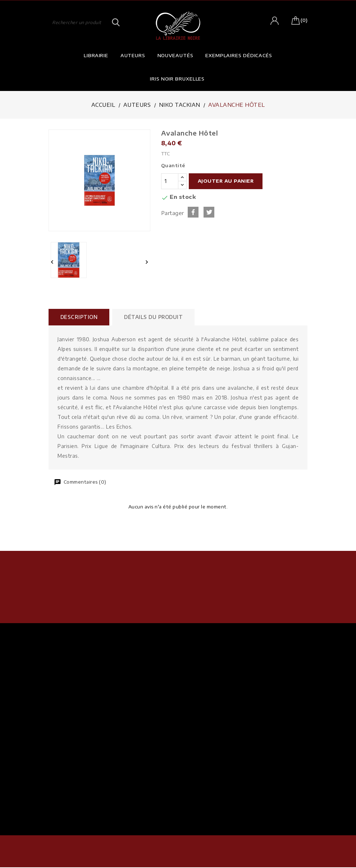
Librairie (96, 55)
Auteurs (133, 55)
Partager (193, 212)
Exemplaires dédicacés (239, 55)
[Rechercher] (85, 22)
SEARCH (116, 22)
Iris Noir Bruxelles (177, 79)
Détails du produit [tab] (156, 317)
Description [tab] (80, 317)
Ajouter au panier (226, 181)
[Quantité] (170, 181)
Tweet (209, 212)
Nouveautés (175, 55)
